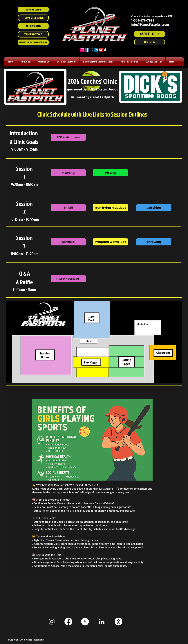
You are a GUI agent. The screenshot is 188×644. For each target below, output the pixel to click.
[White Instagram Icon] (52, 622)
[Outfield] (68, 242)
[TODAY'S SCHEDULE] (33, 18)
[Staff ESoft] (118, 622)
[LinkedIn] (96, 50)
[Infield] (68, 208)
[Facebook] (87, 50)
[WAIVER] (150, 42)
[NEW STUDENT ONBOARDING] (33, 42)
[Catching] (154, 208)
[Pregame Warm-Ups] (110, 242)
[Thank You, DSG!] (68, 279)
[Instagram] (82, 50)
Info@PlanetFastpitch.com (150, 24)
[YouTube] (101, 50)
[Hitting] (110, 173)
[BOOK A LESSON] (33, 9)
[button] (26, 61)
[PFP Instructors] (68, 137)
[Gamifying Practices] (110, 208)
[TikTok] (105, 50)
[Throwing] (154, 242)
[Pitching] (68, 173)
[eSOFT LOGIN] (150, 34)
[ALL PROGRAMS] (33, 26)
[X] (92, 50)
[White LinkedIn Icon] (102, 622)
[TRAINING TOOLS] (33, 34)
